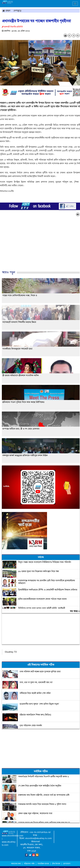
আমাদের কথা (16, 864)
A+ (78, 36)
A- (69, 36)
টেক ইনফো (56, 864)
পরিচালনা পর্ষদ (29, 864)
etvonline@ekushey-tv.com (38, 838)
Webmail (36, 841)
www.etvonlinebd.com (13, 836)
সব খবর (75, 611)
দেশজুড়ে (17, 11)
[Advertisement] (39, 246)
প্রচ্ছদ (6, 11)
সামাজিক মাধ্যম (43, 864)
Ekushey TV (11, 652)
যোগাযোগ (67, 864)
